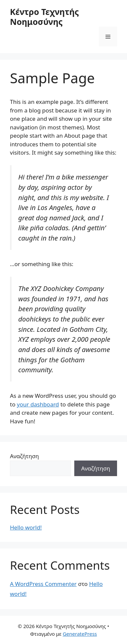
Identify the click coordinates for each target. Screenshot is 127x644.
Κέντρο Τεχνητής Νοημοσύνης (44, 17)
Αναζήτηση (24, 456)
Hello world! (26, 527)
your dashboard (38, 404)
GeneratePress (80, 634)
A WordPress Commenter (43, 584)
